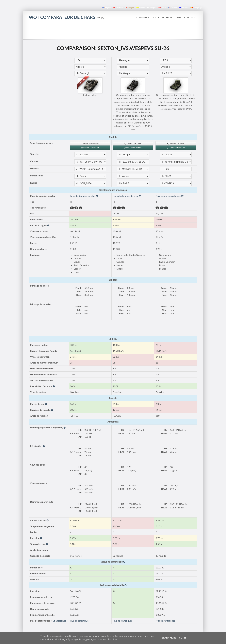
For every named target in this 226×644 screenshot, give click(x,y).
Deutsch (118, 8)
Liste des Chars (163, 17)
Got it (183, 638)
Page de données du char (84, 196)
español (141, 8)
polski (162, 8)
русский (184, 8)
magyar (152, 8)
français (129, 8)
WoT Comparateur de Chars (66, 17)
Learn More (169, 638)
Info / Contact (186, 17)
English (107, 8)
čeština (172, 8)
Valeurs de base (90, 143)
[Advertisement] (113, 31)
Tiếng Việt (196, 8)
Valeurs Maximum (90, 148)
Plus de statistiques (80, 621)
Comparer (143, 17)
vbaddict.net (59, 621)
